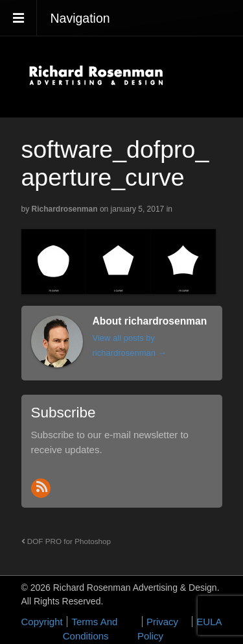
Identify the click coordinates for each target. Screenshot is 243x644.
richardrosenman (65, 209)
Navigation (80, 18)
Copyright (42, 622)
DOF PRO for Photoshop (66, 541)
